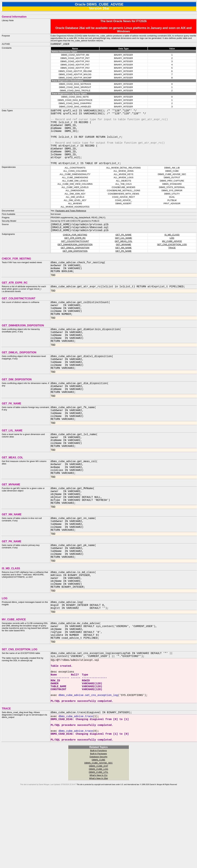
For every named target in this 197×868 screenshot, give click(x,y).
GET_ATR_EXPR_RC (75, 250)
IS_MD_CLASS (172, 247)
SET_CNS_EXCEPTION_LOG (172, 257)
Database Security (99, 832)
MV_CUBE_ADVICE (172, 254)
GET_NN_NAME (123, 260)
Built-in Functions (98, 825)
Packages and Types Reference (71, 223)
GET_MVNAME (123, 257)
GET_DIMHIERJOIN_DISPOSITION (75, 257)
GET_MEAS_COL (123, 254)
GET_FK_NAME (124, 247)
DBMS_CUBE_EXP (98, 841)
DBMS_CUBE (99, 835)
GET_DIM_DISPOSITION (75, 263)
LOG (172, 250)
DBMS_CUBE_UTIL (98, 847)
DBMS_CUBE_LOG (99, 844)
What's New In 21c (99, 850)
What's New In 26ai (98, 853)
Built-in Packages (99, 829)
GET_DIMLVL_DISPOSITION (75, 260)
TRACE (172, 260)
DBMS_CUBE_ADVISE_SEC (98, 838)
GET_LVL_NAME (123, 250)
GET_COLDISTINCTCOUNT (75, 254)
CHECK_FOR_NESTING (75, 247)
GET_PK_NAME (123, 263)
